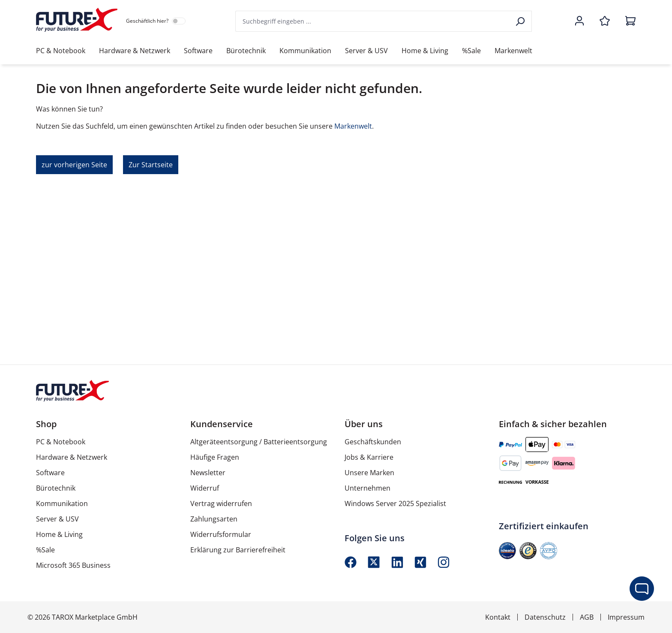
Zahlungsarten (214, 519)
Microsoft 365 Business (73, 565)
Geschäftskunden (373, 442)
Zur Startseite (151, 165)
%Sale (45, 550)
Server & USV (57, 519)
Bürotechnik (56, 488)
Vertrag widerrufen (221, 503)
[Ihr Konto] (579, 21)
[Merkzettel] (605, 21)
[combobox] (373, 21)
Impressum (626, 617)
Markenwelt (353, 126)
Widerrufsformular (221, 534)
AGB (587, 617)
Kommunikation (62, 503)
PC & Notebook (61, 442)
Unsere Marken (369, 473)
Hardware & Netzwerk (72, 457)
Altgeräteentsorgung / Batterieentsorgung (259, 442)
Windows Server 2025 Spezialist (395, 503)
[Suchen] (521, 21)
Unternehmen (367, 488)
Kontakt (498, 617)
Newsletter (208, 473)
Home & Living (59, 534)
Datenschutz (545, 617)
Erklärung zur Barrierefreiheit (238, 550)
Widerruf (205, 488)
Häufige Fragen (215, 457)
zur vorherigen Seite (74, 165)
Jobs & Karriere (369, 457)
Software (50, 473)
